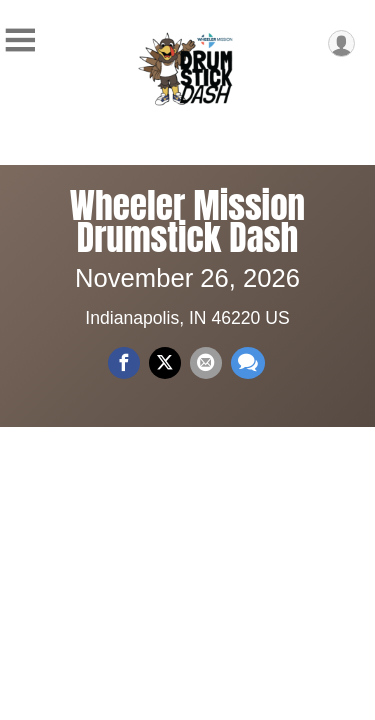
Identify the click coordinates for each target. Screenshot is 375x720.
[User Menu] (341, 43)
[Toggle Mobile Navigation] (20, 40)
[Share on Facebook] (124, 363)
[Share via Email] (206, 363)
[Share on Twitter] (165, 363)
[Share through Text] (248, 363)
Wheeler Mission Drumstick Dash (187, 221)
